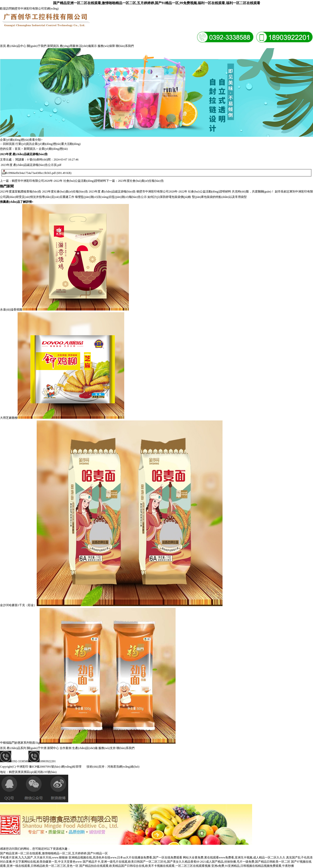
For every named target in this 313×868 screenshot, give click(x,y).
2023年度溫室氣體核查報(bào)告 (21, 192)
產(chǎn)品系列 (16, 748)
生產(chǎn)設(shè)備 (85, 748)
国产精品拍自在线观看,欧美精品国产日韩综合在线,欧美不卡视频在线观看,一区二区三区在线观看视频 (145, 866)
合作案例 (66, 748)
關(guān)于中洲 (37, 748)
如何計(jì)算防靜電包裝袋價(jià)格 (169, 197)
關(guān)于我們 (37, 46)
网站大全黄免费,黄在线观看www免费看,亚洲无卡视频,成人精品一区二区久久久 (234, 857)
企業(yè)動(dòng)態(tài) (46, 144)
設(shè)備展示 (88, 46)
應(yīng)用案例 (69, 46)
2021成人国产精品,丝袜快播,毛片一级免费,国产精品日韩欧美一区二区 (245, 862)
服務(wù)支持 (107, 748)
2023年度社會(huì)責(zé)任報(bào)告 (141, 181)
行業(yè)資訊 (24, 144)
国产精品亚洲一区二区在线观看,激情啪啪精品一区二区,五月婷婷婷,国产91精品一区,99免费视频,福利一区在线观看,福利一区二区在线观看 (157, 3)
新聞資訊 (53, 46)
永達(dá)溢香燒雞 (11, 310)
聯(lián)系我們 (125, 46)
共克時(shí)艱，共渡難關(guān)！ (253, 192)
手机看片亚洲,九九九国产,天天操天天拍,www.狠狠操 (34, 857)
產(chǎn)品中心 (16, 46)
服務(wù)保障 (106, 46)
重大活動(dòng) (71, 144)
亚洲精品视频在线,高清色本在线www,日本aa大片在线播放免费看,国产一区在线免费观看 (125, 857)
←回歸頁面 (7, 144)
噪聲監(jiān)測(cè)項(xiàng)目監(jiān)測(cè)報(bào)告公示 (111, 197)
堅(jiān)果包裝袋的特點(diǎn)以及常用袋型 (219, 197)
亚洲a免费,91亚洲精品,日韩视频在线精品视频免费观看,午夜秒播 (253, 866)
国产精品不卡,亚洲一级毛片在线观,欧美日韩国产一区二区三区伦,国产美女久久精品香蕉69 (141, 862)
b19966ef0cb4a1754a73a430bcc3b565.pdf (31, 173)
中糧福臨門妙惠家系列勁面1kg (20, 743)
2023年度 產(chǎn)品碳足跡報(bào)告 (112, 192)
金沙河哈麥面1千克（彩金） (18, 605)
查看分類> (36, 140)
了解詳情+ (28, 202)
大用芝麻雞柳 (9, 418)
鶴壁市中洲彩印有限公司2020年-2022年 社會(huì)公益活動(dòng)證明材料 (59, 181)
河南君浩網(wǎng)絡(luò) (123, 767)
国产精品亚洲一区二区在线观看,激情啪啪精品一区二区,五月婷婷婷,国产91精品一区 (54, 853)
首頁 (3, 46)
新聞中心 (53, 748)
